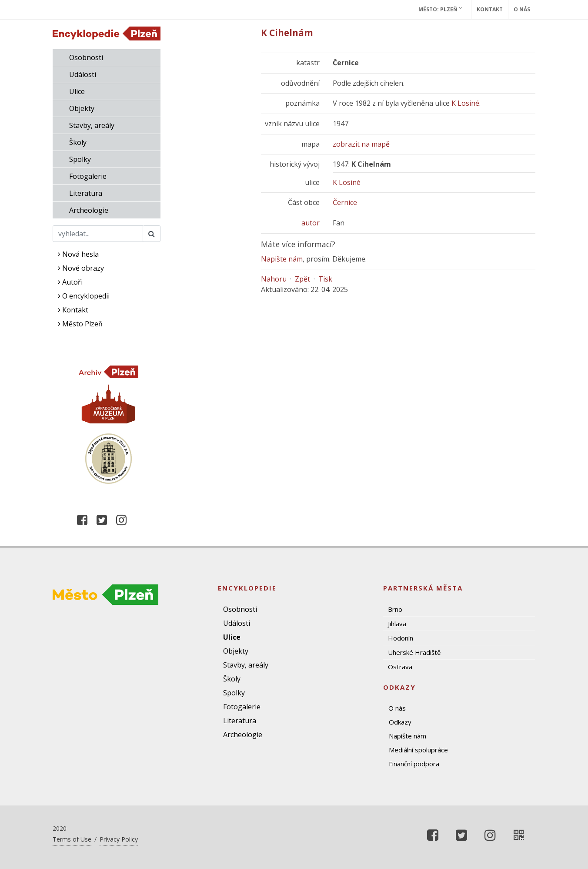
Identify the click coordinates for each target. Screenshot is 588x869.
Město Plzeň (80, 324)
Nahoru (274, 279)
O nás (522, 9)
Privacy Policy (119, 839)
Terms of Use (72, 839)
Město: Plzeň (440, 9)
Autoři (70, 282)
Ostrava (400, 667)
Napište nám (282, 259)
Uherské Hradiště (414, 652)
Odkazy (400, 722)
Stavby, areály (92, 125)
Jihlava (397, 624)
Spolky (80, 159)
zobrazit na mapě (361, 144)
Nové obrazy (81, 268)
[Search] (98, 234)
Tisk (325, 279)
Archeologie (89, 210)
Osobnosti (86, 57)
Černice (345, 202)
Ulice (77, 91)
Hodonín (401, 638)
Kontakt (490, 9)
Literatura (86, 193)
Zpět (302, 279)
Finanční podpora (414, 764)
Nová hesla (78, 254)
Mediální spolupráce (418, 750)
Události (83, 74)
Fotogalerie (88, 176)
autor (311, 223)
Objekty (82, 108)
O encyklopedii (84, 296)
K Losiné (465, 103)
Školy (78, 142)
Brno (395, 609)
